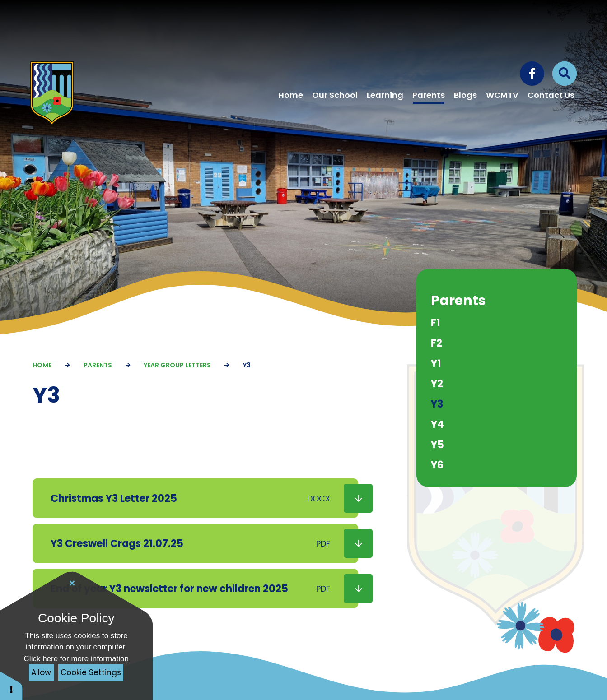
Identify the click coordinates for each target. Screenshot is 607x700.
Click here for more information (76, 659)
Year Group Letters (177, 365)
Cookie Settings (91, 672)
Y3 (247, 365)
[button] (11, 685)
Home (42, 365)
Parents (98, 365)
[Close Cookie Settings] (72, 583)
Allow (41, 672)
